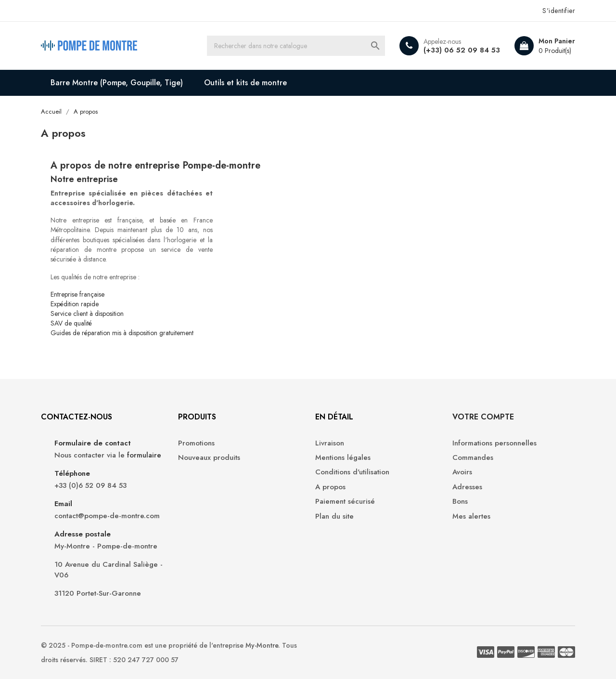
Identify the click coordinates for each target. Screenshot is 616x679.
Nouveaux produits (209, 458)
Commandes (473, 458)
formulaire (144, 455)
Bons (460, 502)
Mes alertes (471, 516)
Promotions (196, 443)
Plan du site (334, 516)
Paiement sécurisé (345, 502)
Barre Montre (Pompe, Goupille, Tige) (117, 83)
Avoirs (462, 472)
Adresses (467, 487)
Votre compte (483, 417)
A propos (330, 487)
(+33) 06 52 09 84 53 (462, 50)
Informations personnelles (494, 443)
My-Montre (262, 645)
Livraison (330, 443)
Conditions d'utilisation (352, 472)
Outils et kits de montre (245, 83)
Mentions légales (343, 458)
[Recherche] (296, 46)
